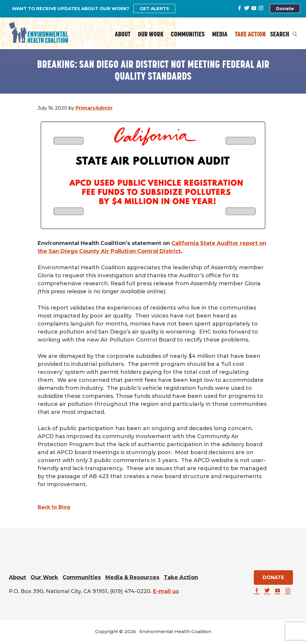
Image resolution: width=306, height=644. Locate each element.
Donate (285, 8)
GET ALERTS (154, 8)
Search (284, 35)
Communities (82, 577)
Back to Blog (54, 507)
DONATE (273, 577)
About (17, 577)
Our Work (44, 577)
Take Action (181, 577)
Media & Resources (132, 577)
